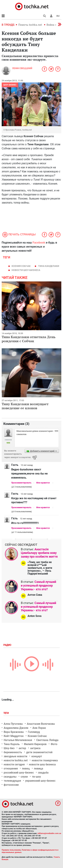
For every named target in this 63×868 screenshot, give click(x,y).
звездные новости (15, 756)
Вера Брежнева (14, 732)
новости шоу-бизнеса (26, 270)
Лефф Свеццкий (22, 68)
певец (26, 769)
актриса (35, 748)
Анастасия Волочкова (41, 724)
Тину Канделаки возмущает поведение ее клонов (25, 406)
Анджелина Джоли (16, 728)
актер (22, 748)
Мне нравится (43, 483)
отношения (11, 769)
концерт (37, 756)
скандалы (10, 777)
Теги (6, 713)
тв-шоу (36, 777)
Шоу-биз (9, 748)
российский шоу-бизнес (19, 773)
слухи (24, 777)
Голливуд (34, 732)
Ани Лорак (39, 728)
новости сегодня (14, 764)
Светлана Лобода (47, 740)
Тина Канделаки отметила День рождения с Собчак (29, 339)
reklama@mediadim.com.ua (49, 833)
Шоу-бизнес (10, 85)
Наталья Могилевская (18, 740)
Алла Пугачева (13, 724)
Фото (54, 744)
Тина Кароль (12, 744)
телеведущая (12, 781)
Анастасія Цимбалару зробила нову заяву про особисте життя (39, 553)
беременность (13, 752)
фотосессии (11, 785)
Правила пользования (11, 850)
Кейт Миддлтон (14, 736)
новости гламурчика (45, 760)
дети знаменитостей (39, 752)
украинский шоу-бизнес (40, 781)
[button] (51, 16)
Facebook (39, 243)
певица (39, 769)
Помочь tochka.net (30, 25)
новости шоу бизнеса (42, 764)
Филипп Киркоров (35, 744)
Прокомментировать (21, 483)
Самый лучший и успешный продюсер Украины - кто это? (38, 585)
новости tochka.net (16, 760)
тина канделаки (49, 266)
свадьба (43, 773)
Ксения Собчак (21, 266)
